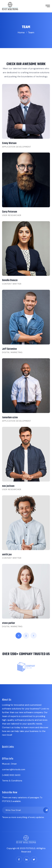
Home (21, 32)
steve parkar (9, 623)
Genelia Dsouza (10, 280)
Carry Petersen (10, 212)
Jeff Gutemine (9, 349)
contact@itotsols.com (14, 769)
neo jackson (8, 486)
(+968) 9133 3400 (11, 775)
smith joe (7, 555)
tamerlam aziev (10, 417)
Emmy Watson (9, 143)
